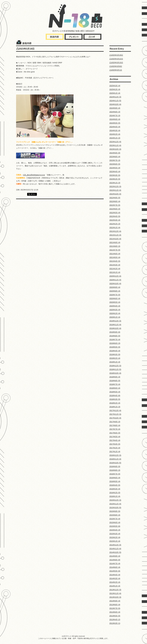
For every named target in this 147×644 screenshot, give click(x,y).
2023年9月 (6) (115, 153)
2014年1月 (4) (115, 586)
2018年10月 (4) (115, 373)
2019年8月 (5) (115, 336)
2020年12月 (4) (115, 276)
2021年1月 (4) (115, 272)
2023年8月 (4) (115, 157)
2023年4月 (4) (115, 172)
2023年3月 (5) (115, 175)
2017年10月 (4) (115, 418)
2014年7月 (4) (115, 564)
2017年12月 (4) (115, 411)
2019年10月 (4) (115, 328)
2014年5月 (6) (115, 571)
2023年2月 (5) (115, 179)
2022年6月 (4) (115, 209)
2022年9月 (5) (115, 198)
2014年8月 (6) (115, 560)
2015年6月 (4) (115, 523)
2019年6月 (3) (115, 343)
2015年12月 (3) (115, 500)
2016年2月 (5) (115, 493)
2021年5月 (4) (115, 257)
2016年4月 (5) (115, 485)
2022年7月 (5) (115, 205)
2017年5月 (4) (115, 437)
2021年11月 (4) (115, 235)
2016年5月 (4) (115, 481)
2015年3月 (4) (115, 534)
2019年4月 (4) (115, 351)
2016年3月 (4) (115, 489)
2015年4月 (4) (115, 530)
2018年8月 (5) (115, 381)
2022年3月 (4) (115, 220)
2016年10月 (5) (115, 463)
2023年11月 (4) (115, 145)
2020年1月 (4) (115, 317)
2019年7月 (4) (115, 340)
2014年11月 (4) (115, 549)
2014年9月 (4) (115, 556)
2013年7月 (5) (115, 608)
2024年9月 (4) (115, 108)
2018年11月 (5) (115, 369)
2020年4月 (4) (115, 306)
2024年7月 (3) (115, 116)
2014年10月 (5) (115, 552)
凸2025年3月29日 (116, 55)
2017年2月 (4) (115, 448)
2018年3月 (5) (115, 399)
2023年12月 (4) (115, 142)
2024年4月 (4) (115, 127)
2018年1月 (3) (115, 407)
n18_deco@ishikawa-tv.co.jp (34, 175)
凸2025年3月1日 (116, 70)
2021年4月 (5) (115, 261)
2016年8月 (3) (115, 470)
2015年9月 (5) (115, 511)
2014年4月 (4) (115, 575)
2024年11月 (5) (115, 101)
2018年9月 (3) (115, 377)
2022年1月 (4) (115, 228)
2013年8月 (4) (115, 605)
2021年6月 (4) (115, 254)
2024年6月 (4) (115, 119)
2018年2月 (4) (115, 403)
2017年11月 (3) (115, 414)
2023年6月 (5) (115, 164)
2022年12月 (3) (115, 187)
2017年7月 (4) (115, 429)
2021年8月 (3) (115, 246)
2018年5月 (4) (115, 392)
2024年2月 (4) (115, 134)
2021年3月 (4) (115, 265)
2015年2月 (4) (115, 537)
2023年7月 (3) (115, 160)
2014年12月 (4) (115, 545)
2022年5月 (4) (115, 213)
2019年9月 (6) (115, 332)
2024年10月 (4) (115, 104)
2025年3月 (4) (115, 86)
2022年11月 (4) (115, 190)
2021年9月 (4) (115, 243)
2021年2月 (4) (115, 269)
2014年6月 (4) (115, 567)
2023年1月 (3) (115, 183)
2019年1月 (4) (115, 362)
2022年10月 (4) (115, 194)
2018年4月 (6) (115, 396)
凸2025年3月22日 (116, 59)
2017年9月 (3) (115, 422)
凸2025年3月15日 (116, 63)
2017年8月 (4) (115, 425)
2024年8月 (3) (115, 112)
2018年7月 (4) (115, 384)
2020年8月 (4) (115, 291)
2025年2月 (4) (115, 89)
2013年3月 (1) (115, 623)
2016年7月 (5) (115, 474)
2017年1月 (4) (115, 452)
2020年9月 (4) (115, 287)
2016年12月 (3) (115, 455)
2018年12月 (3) (115, 366)
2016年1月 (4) (115, 496)
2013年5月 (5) (115, 616)
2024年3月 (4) (115, 131)
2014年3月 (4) (115, 579)
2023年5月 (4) (115, 168)
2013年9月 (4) (115, 601)
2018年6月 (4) (115, 388)
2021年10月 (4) (115, 239)
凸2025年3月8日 (116, 66)
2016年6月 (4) (115, 478)
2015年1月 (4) (115, 541)
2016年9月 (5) (115, 467)
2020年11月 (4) (115, 280)
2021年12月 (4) (115, 231)
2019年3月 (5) (115, 355)
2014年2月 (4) (115, 582)
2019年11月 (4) (115, 325)
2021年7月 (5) (115, 250)
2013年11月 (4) (115, 593)
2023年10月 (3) (115, 149)
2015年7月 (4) (115, 519)
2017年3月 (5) (115, 444)
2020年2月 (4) (115, 313)
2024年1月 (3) (115, 138)
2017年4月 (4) (115, 440)
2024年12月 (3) (115, 97)
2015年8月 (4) (115, 515)
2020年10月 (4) (115, 284)
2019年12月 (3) (115, 321)
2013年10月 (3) (115, 597)
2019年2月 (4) (115, 358)
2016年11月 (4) (115, 459)
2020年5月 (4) (115, 302)
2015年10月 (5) (115, 508)
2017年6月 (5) (115, 433)
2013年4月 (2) (115, 620)
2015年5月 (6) (115, 526)
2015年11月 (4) (115, 504)
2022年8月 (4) (115, 201)
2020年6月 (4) (115, 299)
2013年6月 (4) (115, 612)
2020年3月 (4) (115, 310)
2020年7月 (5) (115, 295)
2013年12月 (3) (115, 590)
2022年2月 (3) (115, 224)
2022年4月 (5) (115, 216)
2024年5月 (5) (115, 123)
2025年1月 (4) (115, 93)
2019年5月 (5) (115, 347)
